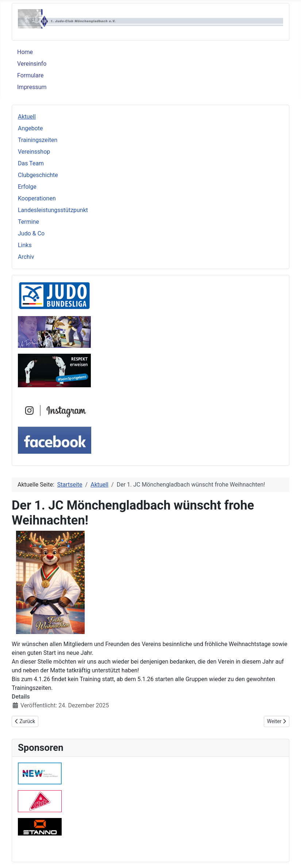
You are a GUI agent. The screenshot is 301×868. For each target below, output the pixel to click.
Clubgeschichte (38, 175)
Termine (28, 222)
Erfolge (27, 187)
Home (25, 52)
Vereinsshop (34, 152)
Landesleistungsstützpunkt (53, 210)
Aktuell (27, 117)
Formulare (30, 75)
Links (25, 245)
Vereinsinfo (32, 64)
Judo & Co (31, 233)
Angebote (30, 128)
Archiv (26, 257)
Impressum (32, 87)
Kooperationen (37, 198)
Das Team (31, 163)
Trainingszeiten (38, 140)
